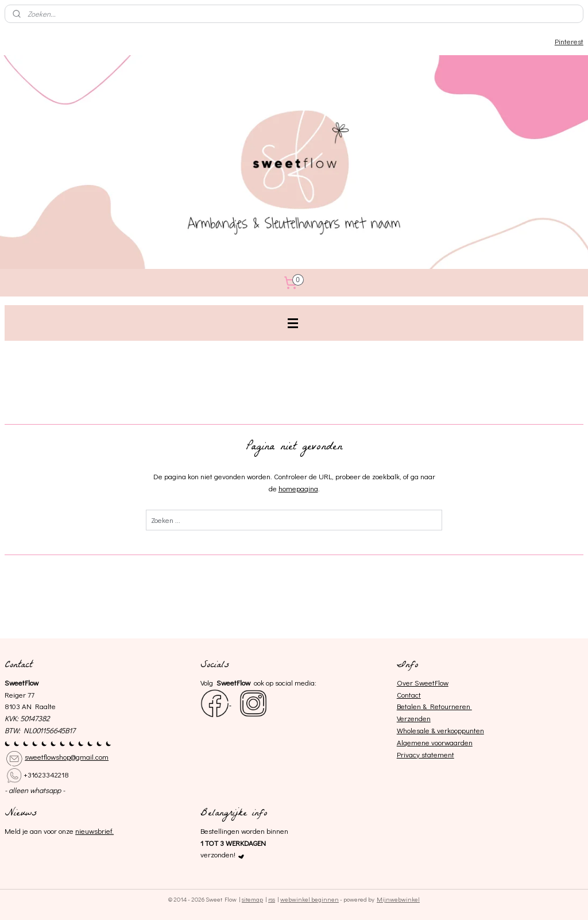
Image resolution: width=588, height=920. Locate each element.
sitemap (252, 899)
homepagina (298, 488)
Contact (409, 694)
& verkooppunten (457, 730)
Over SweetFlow (423, 682)
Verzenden (414, 718)
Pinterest (569, 41)
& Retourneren (446, 706)
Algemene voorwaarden (435, 742)
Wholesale (413, 730)
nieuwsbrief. (94, 831)
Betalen (409, 706)
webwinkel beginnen (310, 899)
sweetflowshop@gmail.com (67, 757)
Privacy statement (425, 754)
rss (272, 899)
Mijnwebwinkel (398, 899)
